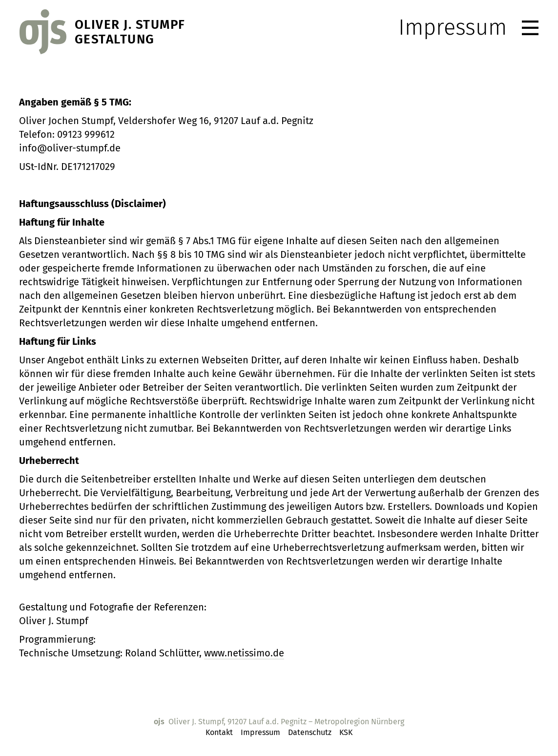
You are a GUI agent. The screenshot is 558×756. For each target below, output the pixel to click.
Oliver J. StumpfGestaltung (130, 32)
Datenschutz (310, 732)
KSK (346, 732)
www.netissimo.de (244, 653)
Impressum (260, 732)
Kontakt (219, 732)
